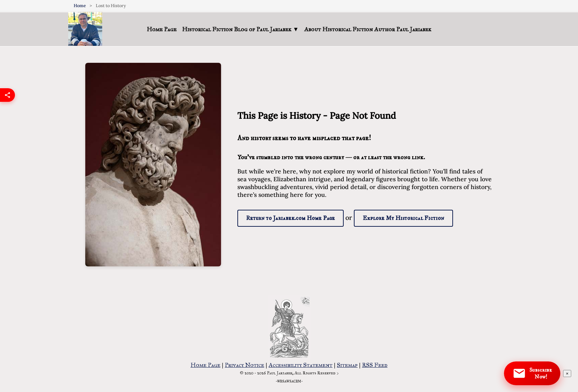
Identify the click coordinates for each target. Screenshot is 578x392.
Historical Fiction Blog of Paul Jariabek (240, 29)
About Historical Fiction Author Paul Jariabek (368, 29)
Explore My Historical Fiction (403, 218)
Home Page (162, 29)
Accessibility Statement (301, 365)
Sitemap (347, 365)
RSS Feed (375, 365)
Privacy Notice (245, 365)
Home (80, 6)
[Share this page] (7, 98)
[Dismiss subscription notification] (567, 374)
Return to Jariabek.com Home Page (291, 218)
